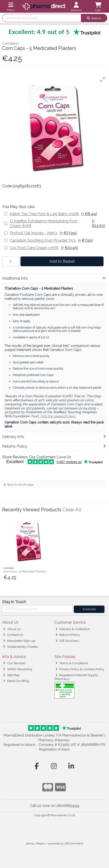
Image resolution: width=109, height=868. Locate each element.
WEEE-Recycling (17, 669)
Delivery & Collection (73, 629)
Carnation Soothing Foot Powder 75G (51, 240)
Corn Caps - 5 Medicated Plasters (25, 571)
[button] (103, 79)
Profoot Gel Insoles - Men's (43, 233)
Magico (41, 843)
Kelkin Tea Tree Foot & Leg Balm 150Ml (53, 214)
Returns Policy (68, 635)
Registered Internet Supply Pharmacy (76, 677)
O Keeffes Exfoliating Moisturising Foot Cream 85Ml (58, 223)
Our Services (14, 663)
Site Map (11, 675)
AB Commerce (74, 843)
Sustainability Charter (20, 647)
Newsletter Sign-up (19, 641)
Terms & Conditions (72, 663)
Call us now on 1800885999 (54, 806)
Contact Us (13, 635)
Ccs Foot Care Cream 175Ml (44, 248)
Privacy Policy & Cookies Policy (80, 669)
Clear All (72, 510)
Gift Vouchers (67, 641)
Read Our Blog (16, 681)
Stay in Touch (14, 602)
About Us (12, 629)
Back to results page (21, 485)
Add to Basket (62, 261)
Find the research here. (58, 416)
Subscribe (89, 609)
